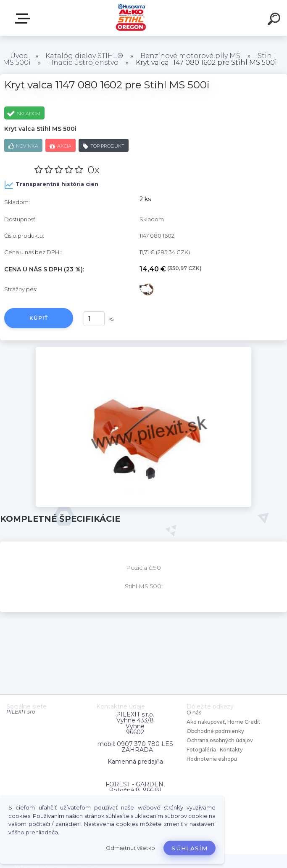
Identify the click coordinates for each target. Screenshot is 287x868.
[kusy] (94, 319)
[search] (275, 20)
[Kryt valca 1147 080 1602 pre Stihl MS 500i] (143, 350)
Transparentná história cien (51, 185)
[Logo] (131, 18)
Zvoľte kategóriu (24, 19)
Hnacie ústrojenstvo (83, 62)
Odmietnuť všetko (130, 848)
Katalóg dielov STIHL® (84, 56)
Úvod (19, 56)
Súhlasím (190, 848)
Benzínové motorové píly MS (190, 56)
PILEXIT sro (21, 712)
